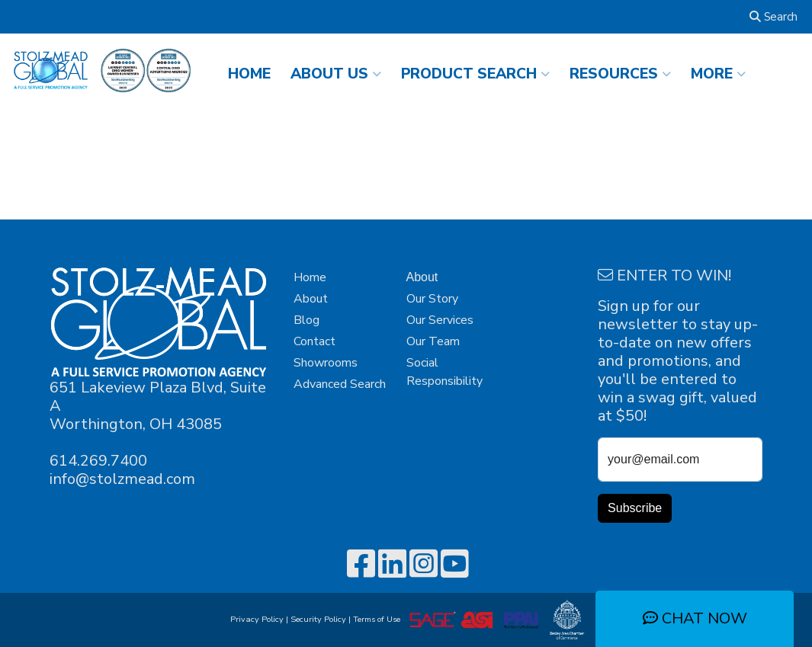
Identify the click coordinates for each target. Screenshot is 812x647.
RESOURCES (620, 74)
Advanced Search (340, 384)
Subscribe (635, 508)
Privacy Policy (257, 619)
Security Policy (318, 619)
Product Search (475, 74)
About (311, 299)
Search (773, 17)
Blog (307, 320)
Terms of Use (379, 619)
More (718, 74)
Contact (315, 341)
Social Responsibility (445, 372)
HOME (249, 74)
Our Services (440, 320)
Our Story (432, 299)
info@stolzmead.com (122, 479)
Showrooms (326, 363)
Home (310, 277)
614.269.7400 (98, 461)
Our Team (433, 341)
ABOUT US (336, 74)
